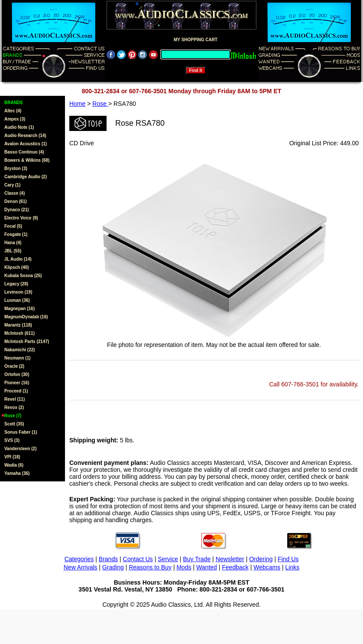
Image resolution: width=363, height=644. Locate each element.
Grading (113, 567)
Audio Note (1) (19, 127)
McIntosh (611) (19, 333)
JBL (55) (13, 251)
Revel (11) (15, 399)
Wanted (207, 567)
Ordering (261, 559)
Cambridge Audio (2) (26, 177)
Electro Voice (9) (21, 218)
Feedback (235, 567)
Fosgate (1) (16, 234)
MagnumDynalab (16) (26, 317)
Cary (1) (12, 185)
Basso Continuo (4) (24, 152)
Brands (108, 559)
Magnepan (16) (19, 309)
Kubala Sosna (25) (23, 276)
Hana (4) (13, 243)
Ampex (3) (15, 119)
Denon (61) (16, 201)
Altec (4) (13, 111)
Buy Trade (197, 559)
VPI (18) (12, 457)
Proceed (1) (16, 391)
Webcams (267, 567)
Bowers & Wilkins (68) (27, 160)
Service (168, 559)
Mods (184, 567)
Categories (79, 559)
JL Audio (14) (18, 259)
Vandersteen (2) (20, 449)
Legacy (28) (16, 284)
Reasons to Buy (150, 567)
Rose (100, 104)
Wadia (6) (14, 465)
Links (293, 567)
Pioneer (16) (17, 383)
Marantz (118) (18, 325)
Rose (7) (13, 416)
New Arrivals (81, 567)
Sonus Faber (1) (21, 432)
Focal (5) (13, 226)
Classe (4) (15, 193)
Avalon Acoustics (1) (26, 144)
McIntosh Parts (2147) (27, 342)
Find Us (288, 559)
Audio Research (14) (25, 136)
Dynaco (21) (17, 210)
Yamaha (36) (17, 473)
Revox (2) (14, 407)
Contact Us (138, 559)
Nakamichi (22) (20, 350)
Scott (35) (14, 424)
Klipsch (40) (17, 267)
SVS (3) (12, 440)
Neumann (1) (18, 358)
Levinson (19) (18, 292)
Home (77, 104)
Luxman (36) (17, 300)
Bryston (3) (16, 168)
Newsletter (230, 559)
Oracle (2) (14, 366)
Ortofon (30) (17, 374)
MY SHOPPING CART (196, 40)
